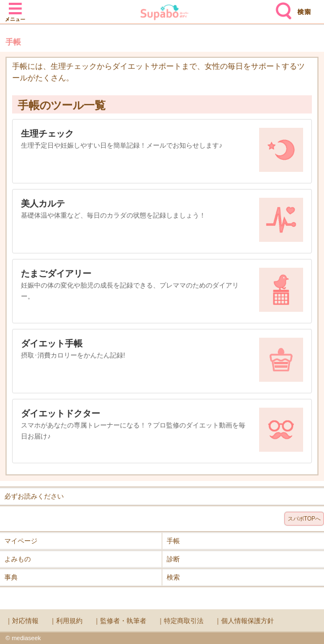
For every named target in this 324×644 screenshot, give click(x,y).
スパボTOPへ (304, 519)
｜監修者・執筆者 (120, 621)
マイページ (21, 541)
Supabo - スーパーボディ (164, 13)
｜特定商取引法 (180, 621)
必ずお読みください (34, 496)
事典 (11, 577)
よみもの (18, 559)
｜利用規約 (66, 621)
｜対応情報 (22, 621)
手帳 (173, 541)
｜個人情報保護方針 (244, 621)
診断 (173, 559)
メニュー (15, 7)
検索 (281, 7)
